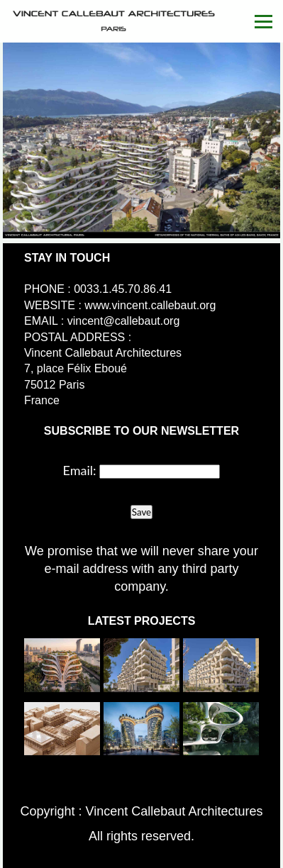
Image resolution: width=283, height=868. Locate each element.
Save (141, 512)
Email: (80, 470)
